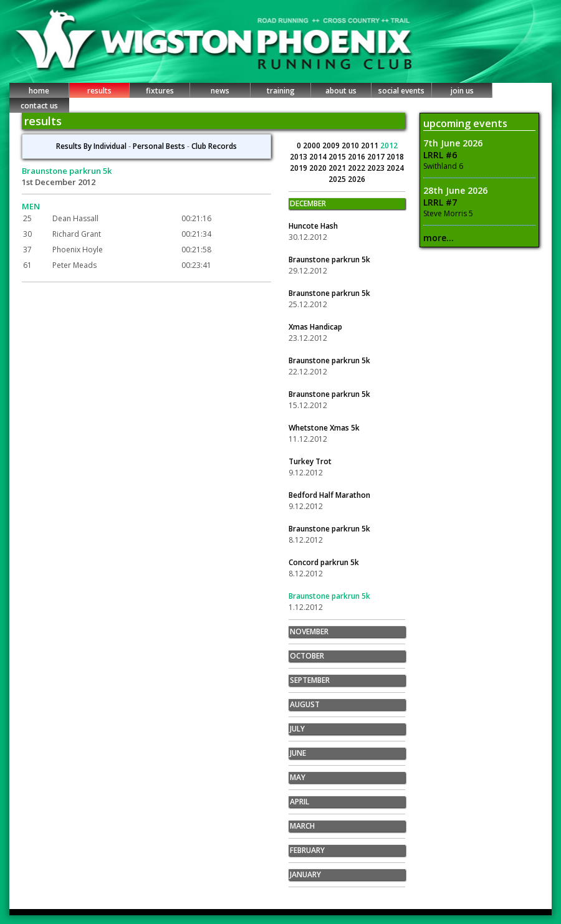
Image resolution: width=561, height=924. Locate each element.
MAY (298, 777)
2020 (319, 168)
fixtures (160, 91)
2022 (357, 168)
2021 (338, 168)
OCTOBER (307, 656)
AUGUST (305, 704)
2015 (338, 157)
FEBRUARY (307, 850)
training (281, 91)
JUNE (298, 753)
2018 (395, 157)
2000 (313, 145)
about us (341, 91)
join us (462, 91)
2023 (377, 168)
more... (439, 238)
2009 (332, 145)
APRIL (300, 802)
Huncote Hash (313, 226)
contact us (39, 106)
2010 (351, 145)
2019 (300, 168)
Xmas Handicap (315, 327)
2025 (338, 179)
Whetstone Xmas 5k (324, 428)
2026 (357, 179)
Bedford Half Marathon (329, 495)
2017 (377, 157)
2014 (319, 157)
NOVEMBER (309, 631)
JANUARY (305, 874)
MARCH (302, 826)
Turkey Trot (310, 461)
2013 (300, 157)
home (39, 91)
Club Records (214, 146)
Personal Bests (159, 146)
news (220, 91)
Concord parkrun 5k (324, 562)
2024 (395, 168)
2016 (357, 157)
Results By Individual (91, 146)
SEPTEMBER (310, 680)
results (99, 91)
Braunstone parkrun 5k (329, 260)
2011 (371, 145)
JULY (297, 729)
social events (401, 91)
